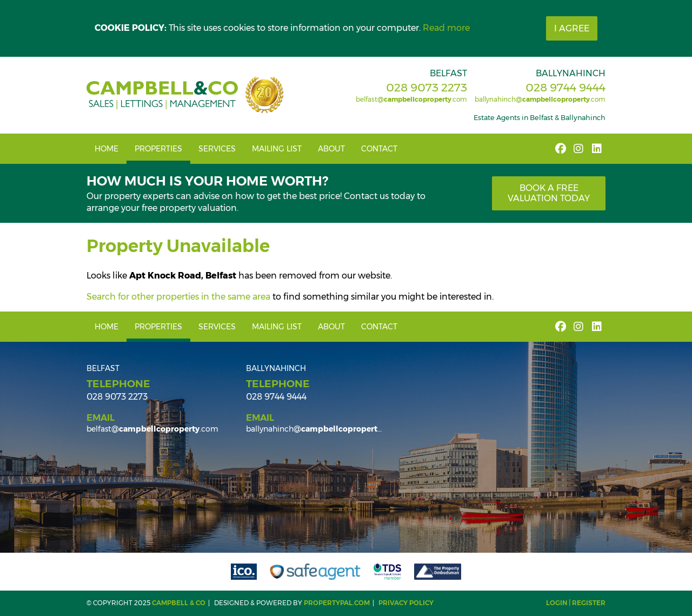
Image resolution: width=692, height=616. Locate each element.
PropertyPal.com (337, 603)
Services (217, 149)
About (331, 149)
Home (107, 149)
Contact (379, 149)
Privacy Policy (406, 603)
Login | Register (576, 603)
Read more (446, 28)
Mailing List (277, 149)
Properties (158, 149)
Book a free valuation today (549, 193)
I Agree (572, 28)
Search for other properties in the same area (178, 297)
